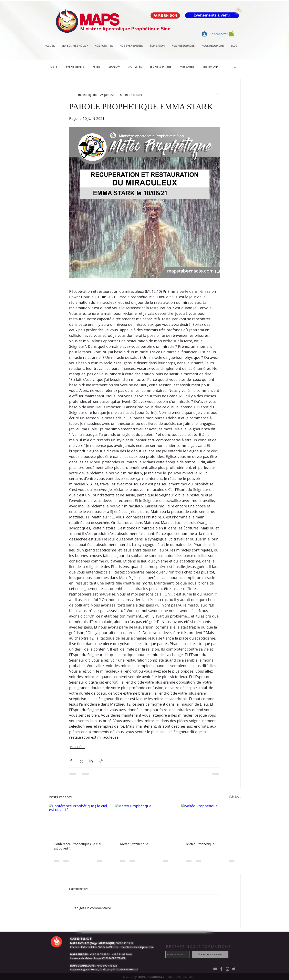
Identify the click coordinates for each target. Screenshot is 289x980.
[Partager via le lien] (101, 761)
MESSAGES (187, 67)
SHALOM (114, 67)
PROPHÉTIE (78, 747)
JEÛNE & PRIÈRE (161, 67)
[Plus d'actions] (218, 95)
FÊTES (96, 67)
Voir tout (235, 796)
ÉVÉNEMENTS (75, 67)
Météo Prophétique (134, 844)
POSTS (53, 67)
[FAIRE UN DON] (165, 15)
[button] (231, 33)
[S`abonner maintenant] (210, 955)
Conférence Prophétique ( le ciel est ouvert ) (78, 846)
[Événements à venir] (212, 15)
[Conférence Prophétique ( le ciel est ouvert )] (78, 821)
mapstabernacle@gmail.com (137, 947)
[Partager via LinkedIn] (91, 761)
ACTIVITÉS (135, 67)
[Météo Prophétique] (144, 821)
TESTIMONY (211, 67)
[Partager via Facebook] (71, 761)
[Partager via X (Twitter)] (81, 761)
